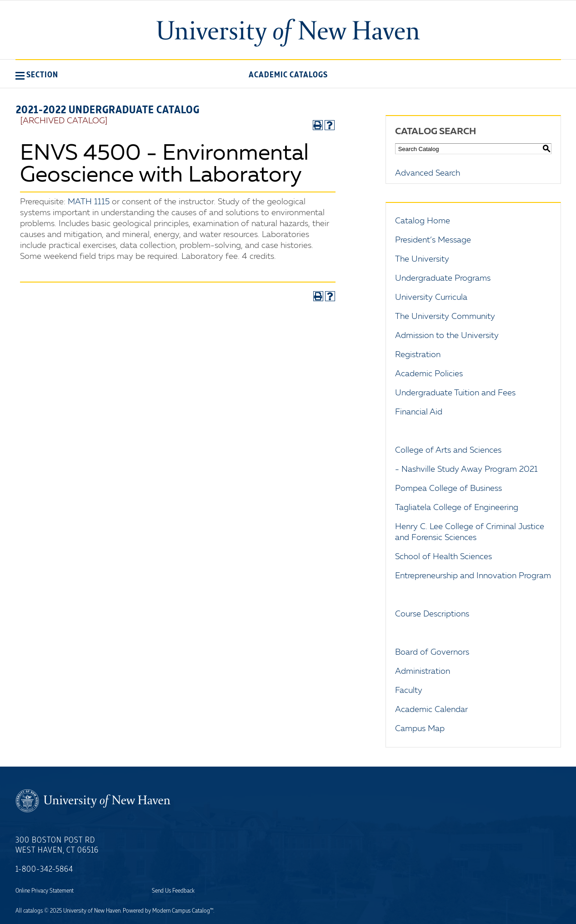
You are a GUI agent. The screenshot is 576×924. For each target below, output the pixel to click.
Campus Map (420, 729)
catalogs (33, 911)
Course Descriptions (432, 614)
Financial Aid (419, 412)
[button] (37, 75)
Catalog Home (423, 221)
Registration (418, 355)
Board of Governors (432, 652)
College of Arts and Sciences (448, 450)
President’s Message (433, 240)
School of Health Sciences (443, 557)
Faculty (409, 691)
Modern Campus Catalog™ (183, 911)
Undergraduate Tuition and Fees (455, 393)
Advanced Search (428, 173)
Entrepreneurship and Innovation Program (473, 576)
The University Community (445, 317)
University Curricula (431, 298)
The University (422, 259)
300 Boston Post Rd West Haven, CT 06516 (57, 845)
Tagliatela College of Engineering (457, 508)
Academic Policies (429, 374)
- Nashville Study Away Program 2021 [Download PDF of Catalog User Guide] (466, 470)
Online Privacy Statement (45, 891)
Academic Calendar (431, 710)
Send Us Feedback (173, 891)
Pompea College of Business (448, 489)
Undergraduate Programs (443, 278)
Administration (423, 672)
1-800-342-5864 (44, 869)
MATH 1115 (89, 202)
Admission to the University (447, 336)
